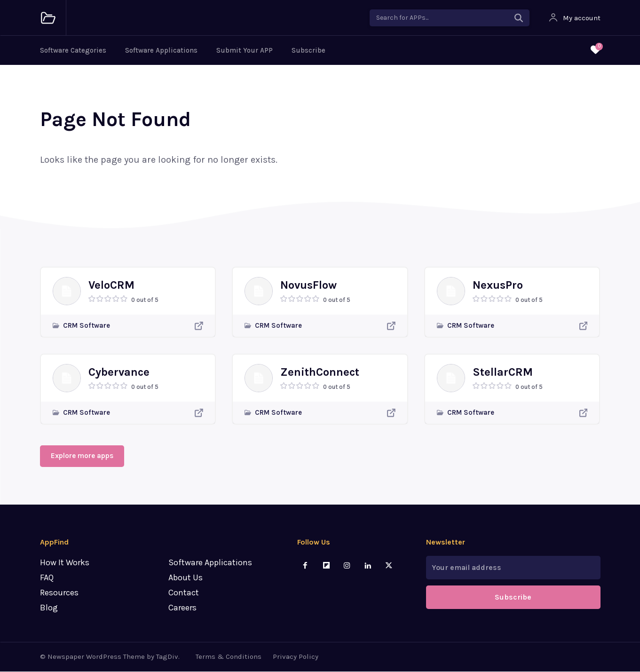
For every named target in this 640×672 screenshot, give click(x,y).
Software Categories (73, 50)
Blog (49, 608)
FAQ (47, 578)
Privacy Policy (296, 657)
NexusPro (498, 285)
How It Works (65, 563)
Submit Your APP (245, 50)
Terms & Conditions (229, 657)
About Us (186, 578)
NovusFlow (308, 285)
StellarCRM (503, 372)
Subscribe (308, 50)
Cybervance (119, 372)
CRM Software (87, 326)
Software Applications (161, 50)
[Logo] (48, 18)
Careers (182, 608)
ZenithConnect (320, 372)
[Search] (519, 18)
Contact (184, 593)
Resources (59, 593)
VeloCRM (111, 285)
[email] (513, 569)
